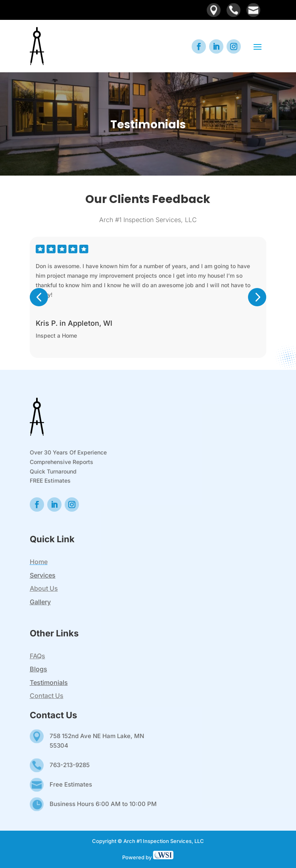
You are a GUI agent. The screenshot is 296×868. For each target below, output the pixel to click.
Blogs (38, 669)
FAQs (37, 656)
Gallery (40, 602)
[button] (39, 310)
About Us (44, 588)
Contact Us (47, 696)
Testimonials (49, 682)
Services (43, 575)
